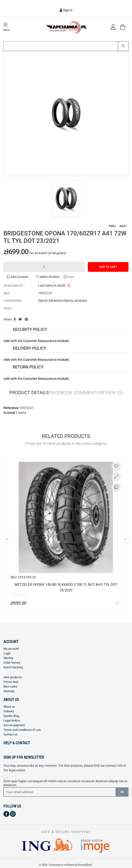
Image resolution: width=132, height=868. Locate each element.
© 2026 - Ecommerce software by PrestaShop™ (66, 865)
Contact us (11, 734)
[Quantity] (44, 267)
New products (13, 677)
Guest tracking (13, 667)
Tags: (8, 308)
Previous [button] (7, 539)
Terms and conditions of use (22, 730)
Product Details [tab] (29, 393)
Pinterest (26, 320)
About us (9, 707)
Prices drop (11, 682)
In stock (9, 413)
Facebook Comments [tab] (74, 393)
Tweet (20, 320)
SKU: (7, 293)
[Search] (66, 46)
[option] (66, 114)
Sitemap (9, 691)
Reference (11, 408)
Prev (112, 226)
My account (11, 649)
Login (7, 653)
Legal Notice (12, 721)
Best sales (10, 686)
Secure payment (14, 725)
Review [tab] (111, 393)
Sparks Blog (11, 716)
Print (71, 277)
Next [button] (125, 539)
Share (15, 320)
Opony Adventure (51, 301)
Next (123, 226)
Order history (12, 663)
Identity (8, 658)
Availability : (14, 286)
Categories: (13, 301)
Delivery (9, 711)
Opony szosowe (75, 301)
